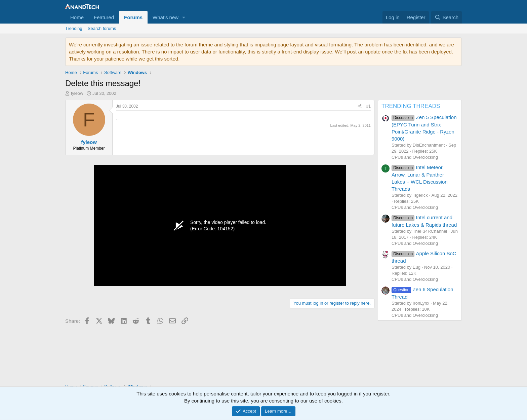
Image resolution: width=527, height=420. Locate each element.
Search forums (102, 28)
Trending (74, 28)
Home (77, 17)
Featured (104, 17)
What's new (166, 17)
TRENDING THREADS (411, 106)
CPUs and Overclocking (415, 157)
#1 (369, 106)
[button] (184, 17)
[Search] (447, 17)
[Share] (360, 106)
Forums (133, 17)
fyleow (77, 93)
